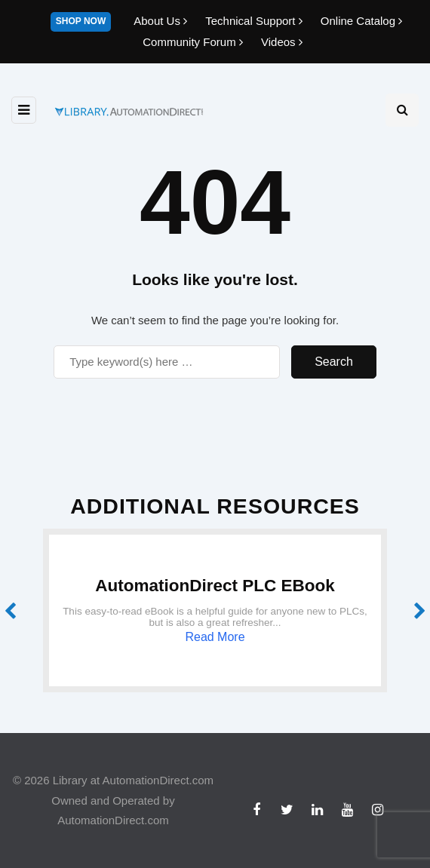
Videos (282, 42)
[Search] (167, 362)
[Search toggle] (402, 110)
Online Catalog (361, 21)
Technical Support (255, 21)
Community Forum (194, 42)
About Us (162, 21)
